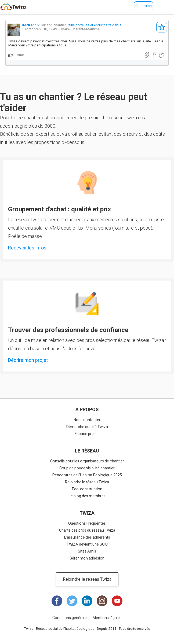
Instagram (102, 601)
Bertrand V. (31, 25)
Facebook (57, 601)
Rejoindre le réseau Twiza (87, 482)
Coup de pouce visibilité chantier (87, 468)
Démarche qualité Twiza (87, 427)
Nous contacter (87, 420)
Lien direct (147, 55)
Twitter (72, 601)
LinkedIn (87, 601)
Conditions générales (70, 618)
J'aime (19, 55)
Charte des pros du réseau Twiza (87, 530)
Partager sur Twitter (162, 55)
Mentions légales (107, 618)
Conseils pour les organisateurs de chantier (87, 461)
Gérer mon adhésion (87, 558)
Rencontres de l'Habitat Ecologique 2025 (87, 475)
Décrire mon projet (28, 360)
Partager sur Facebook (154, 55)
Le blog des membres (87, 496)
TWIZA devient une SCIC (87, 544)
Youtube (117, 601)
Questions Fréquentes (87, 523)
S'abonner (162, 27)
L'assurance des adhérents (87, 537)
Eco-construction (87, 489)
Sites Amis (87, 551)
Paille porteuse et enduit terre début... (95, 25)
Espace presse (87, 434)
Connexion (144, 6)
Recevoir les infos (27, 248)
